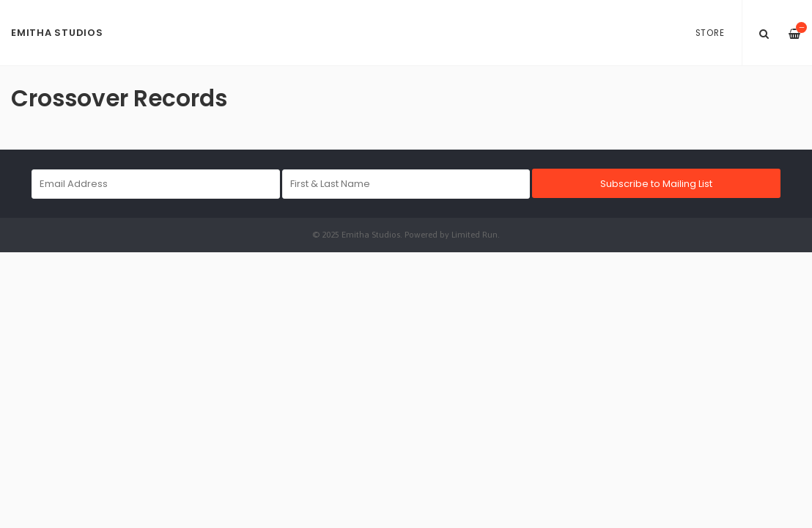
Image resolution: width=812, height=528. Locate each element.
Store (710, 33)
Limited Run (475, 234)
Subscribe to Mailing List (656, 184)
